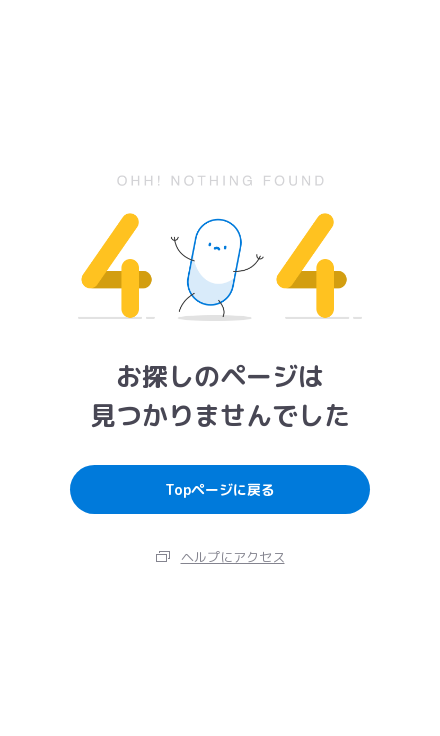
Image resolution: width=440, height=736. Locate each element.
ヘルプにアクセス (233, 557)
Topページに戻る (220, 489)
